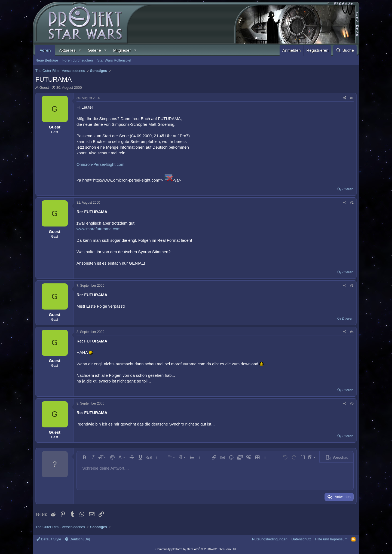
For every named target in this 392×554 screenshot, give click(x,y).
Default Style (49, 539)
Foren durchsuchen (78, 60)
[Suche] (345, 50)
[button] (80, 50)
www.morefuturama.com (99, 229)
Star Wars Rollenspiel (114, 60)
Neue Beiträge (47, 60)
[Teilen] (345, 98)
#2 (352, 203)
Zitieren (347, 189)
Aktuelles (67, 50)
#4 (352, 332)
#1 (352, 98)
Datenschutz (301, 539)
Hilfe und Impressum (331, 539)
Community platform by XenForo (196, 549)
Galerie (94, 50)
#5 (352, 403)
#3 (352, 286)
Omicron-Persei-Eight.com (100, 164)
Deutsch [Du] (78, 539)
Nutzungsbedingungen (270, 539)
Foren (45, 50)
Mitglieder (122, 50)
